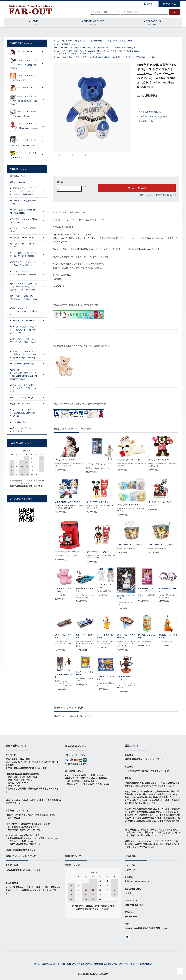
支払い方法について (51, 964)
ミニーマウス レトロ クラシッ (98, 552)
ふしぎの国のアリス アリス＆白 (68, 502)
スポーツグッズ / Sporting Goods (126, 48)
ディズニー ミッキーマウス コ (67, 552)
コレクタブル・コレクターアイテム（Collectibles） (82, 41)
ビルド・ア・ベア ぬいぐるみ (64, 590)
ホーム (56, 41)
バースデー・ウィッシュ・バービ (147, 590)
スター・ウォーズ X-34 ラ (64, 636)
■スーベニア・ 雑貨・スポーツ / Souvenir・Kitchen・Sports (86, 48)
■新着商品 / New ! (69, 44)
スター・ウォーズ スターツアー (126, 636)
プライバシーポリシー (129, 964)
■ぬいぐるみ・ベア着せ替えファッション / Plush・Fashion (85, 57)
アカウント (152, 4)
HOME (33, 23)
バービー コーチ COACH (65, 460)
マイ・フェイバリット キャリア (99, 464)
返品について (146, 195)
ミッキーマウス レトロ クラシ (98, 502)
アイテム (169, 4)
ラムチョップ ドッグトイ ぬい (129, 460)
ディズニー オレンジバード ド (147, 636)
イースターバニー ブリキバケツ (130, 545)
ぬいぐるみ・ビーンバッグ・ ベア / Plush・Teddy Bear (134, 57)
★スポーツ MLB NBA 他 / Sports (119, 41)
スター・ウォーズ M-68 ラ (85, 636)
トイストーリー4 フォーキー (85, 673)
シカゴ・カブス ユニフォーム (106, 586)
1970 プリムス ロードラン (84, 590)
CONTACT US (153, 23)
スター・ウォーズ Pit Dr (64, 676)
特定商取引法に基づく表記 (165, 195)
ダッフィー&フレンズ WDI (128, 505)
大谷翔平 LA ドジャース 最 (126, 597)
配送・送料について (70, 964)
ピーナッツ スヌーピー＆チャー (161, 502)
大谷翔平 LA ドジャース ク (167, 590)
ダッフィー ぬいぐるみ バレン (160, 460)
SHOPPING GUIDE (93, 23)
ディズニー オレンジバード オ (168, 636)
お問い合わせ (146, 964)
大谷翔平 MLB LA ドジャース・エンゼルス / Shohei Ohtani (78, 54)
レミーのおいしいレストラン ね (105, 678)
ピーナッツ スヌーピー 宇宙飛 (106, 636)
